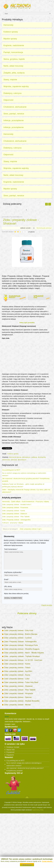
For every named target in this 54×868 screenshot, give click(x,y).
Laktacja (34, 457)
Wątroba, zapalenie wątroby (16, 86)
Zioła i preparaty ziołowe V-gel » (31, 529)
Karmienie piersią (15, 457)
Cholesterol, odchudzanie (15, 107)
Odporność (8, 100)
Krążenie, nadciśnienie (14, 45)
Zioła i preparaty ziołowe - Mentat (17, 705)
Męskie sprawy (10, 39)
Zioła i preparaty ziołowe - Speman (18, 697)
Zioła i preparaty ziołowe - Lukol (17, 679)
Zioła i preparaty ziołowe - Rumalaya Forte (21, 645)
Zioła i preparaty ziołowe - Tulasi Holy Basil (21, 682)
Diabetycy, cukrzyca (12, 93)
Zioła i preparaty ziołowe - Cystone (18, 638)
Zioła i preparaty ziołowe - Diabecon (15, 514)
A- (53, 1)
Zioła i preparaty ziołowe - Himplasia (19, 693)
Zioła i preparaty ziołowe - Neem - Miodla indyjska (24, 653)
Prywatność (10, 752)
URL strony (8, 586)
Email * (6, 579)
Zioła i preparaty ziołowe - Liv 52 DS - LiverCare (23, 660)
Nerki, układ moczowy (13, 66)
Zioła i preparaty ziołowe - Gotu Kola (19, 630)
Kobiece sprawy (11, 32)
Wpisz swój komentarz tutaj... (23, 560)
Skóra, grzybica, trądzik (14, 59)
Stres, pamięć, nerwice (14, 114)
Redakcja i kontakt (13, 747)
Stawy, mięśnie (10, 80)
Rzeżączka (42, 457)
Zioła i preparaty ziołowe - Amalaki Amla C (17, 505)
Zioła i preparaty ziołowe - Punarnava (15, 508)
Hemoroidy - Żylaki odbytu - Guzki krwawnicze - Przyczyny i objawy (26, 502)
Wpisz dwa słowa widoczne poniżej (16, 594)
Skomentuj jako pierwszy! (44, 228)
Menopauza (26, 457)
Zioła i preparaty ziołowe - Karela (14, 511)
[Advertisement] (27, 356)
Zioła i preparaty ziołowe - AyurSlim (18, 671)
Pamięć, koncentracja (13, 52)
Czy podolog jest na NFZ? (11, 470)
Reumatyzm (22, 460)
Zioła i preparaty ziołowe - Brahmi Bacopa (21, 634)
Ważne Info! (11, 750)
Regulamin (10, 755)
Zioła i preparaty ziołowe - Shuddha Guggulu (22, 649)
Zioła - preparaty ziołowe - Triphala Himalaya (22, 656)
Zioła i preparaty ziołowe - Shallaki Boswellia (22, 701)
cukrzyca (14, 460)
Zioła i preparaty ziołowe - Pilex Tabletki (16, 517)
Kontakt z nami (10, 724)
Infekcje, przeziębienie (14, 120)
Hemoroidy (8, 25)
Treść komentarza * (11, 549)
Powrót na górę (47, 605)
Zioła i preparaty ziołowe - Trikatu (17, 668)
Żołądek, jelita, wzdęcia (14, 73)
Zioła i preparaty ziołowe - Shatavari (18, 686)
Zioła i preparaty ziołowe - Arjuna (17, 675)
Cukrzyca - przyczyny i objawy (13, 523)
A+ (50, 1)
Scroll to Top (27, 797)
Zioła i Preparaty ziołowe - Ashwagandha (16, 520)
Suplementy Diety (38, 810)
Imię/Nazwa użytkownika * (13, 572)
